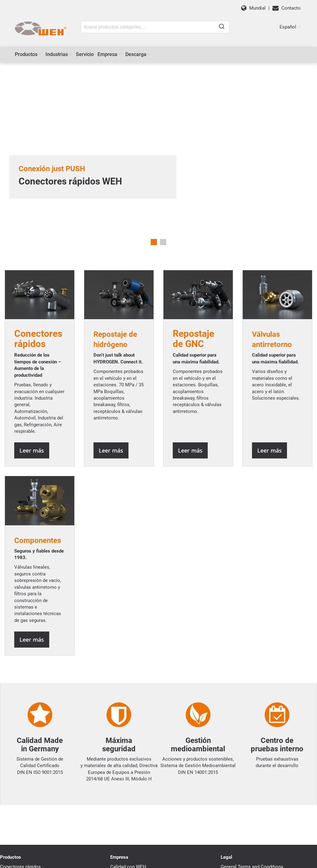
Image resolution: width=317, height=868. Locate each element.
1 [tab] (154, 242)
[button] (290, 27)
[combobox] (155, 27)
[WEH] (40, 29)
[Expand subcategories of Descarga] (149, 55)
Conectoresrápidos (38, 339)
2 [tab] (163, 242)
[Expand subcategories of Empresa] (119, 55)
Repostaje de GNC (193, 339)
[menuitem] (28, 54)
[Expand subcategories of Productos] (40, 55)
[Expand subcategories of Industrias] (70, 55)
